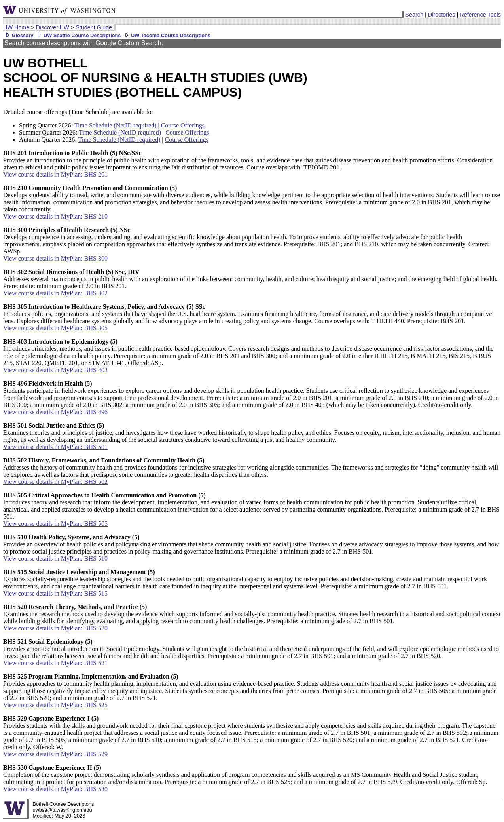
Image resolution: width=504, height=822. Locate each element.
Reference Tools (480, 15)
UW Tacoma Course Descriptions (166, 35)
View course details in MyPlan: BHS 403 (55, 370)
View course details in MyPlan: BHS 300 (55, 258)
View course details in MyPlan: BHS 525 (55, 705)
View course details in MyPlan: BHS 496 (55, 412)
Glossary (18, 35)
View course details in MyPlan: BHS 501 (55, 447)
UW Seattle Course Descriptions (78, 35)
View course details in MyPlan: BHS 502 (55, 482)
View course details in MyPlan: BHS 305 (55, 328)
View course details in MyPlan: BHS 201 (55, 174)
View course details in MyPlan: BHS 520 (55, 628)
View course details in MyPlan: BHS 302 (55, 293)
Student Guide (94, 27)
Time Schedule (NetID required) (116, 125)
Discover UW (53, 27)
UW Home (16, 27)
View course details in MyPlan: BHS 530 (55, 789)
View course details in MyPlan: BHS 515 (55, 593)
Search (414, 15)
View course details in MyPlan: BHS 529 (55, 754)
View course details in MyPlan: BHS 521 (55, 663)
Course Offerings (183, 125)
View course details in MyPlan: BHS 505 (55, 524)
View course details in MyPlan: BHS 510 (55, 558)
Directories (442, 15)
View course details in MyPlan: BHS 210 (55, 216)
